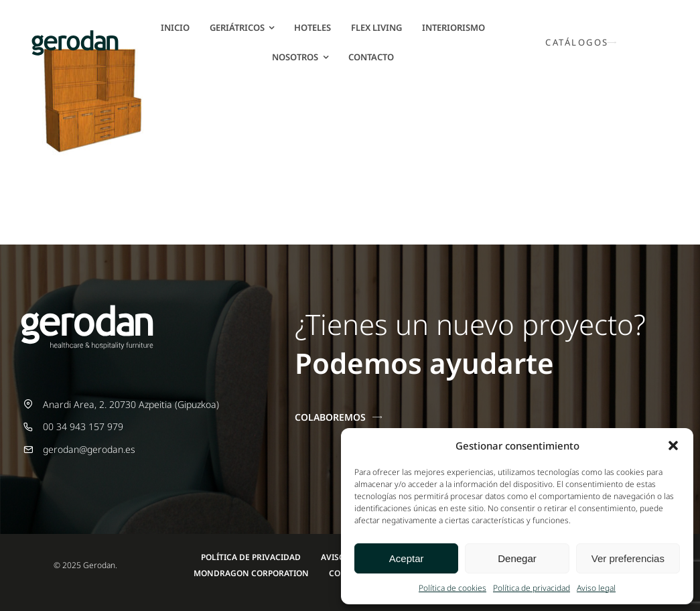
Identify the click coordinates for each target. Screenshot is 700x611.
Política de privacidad (532, 588)
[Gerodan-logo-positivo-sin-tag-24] (75, 35)
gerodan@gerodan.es (89, 449)
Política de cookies (452, 588)
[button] (673, 446)
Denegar (517, 558)
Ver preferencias (628, 558)
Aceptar (407, 558)
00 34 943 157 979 (83, 426)
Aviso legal (596, 588)
